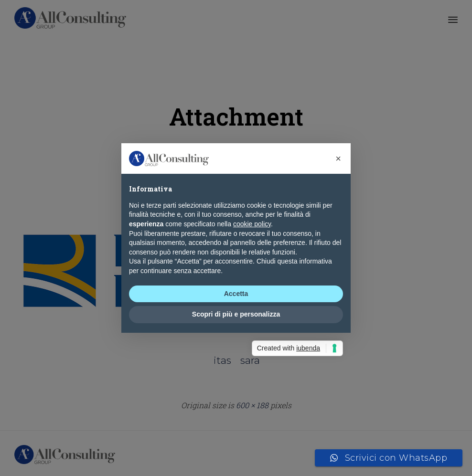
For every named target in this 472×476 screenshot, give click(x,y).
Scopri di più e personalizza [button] (236, 314)
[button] (338, 159)
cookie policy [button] (252, 224)
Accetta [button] (236, 294)
